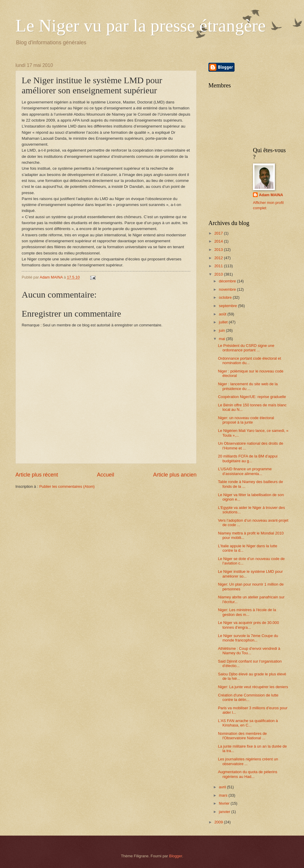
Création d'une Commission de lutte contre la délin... (248, 697)
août (223, 314)
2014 (219, 241)
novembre (228, 289)
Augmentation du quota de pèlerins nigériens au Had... (248, 774)
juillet (224, 322)
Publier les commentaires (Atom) (67, 486)
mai (222, 339)
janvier (225, 812)
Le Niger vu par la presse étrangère (141, 26)
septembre (228, 306)
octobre (226, 297)
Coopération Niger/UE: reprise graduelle (252, 397)
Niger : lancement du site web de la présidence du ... (248, 386)
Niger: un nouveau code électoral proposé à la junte (246, 420)
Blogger (176, 856)
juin (222, 330)
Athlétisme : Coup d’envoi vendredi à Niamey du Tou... (249, 651)
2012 (219, 258)
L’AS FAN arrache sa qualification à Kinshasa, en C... (248, 723)
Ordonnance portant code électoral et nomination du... (250, 361)
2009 (219, 822)
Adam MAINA (271, 195)
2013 (219, 250)
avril (223, 787)
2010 (219, 274)
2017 (219, 233)
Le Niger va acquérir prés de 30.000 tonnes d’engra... (248, 625)
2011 (219, 266)
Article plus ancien (175, 475)
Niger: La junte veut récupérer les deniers (253, 687)
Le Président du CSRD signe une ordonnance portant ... (246, 348)
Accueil (105, 475)
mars (224, 795)
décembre (228, 281)
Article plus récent (37, 475)
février (225, 803)
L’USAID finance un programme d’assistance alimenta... (245, 471)
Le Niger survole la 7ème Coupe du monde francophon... (248, 638)
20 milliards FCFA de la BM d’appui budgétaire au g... (248, 458)
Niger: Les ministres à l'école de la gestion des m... (247, 612)
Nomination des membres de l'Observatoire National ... (242, 736)
